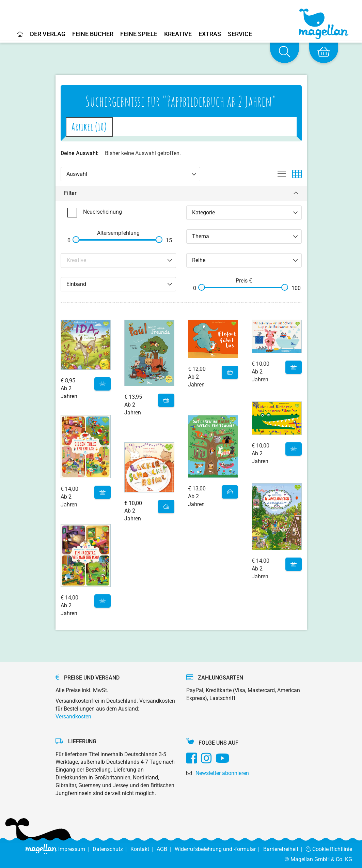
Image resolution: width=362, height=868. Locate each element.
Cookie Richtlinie (329, 849)
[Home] (20, 37)
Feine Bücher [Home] (93, 34)
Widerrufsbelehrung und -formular (219, 849)
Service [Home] (240, 34)
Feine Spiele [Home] (139, 34)
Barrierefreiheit (285, 849)
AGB (166, 849)
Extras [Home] (210, 34)
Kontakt (144, 849)
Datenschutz (112, 849)
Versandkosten (73, 717)
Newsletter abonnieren (222, 773)
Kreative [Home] (178, 34)
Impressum (75, 849)
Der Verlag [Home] (48, 34)
